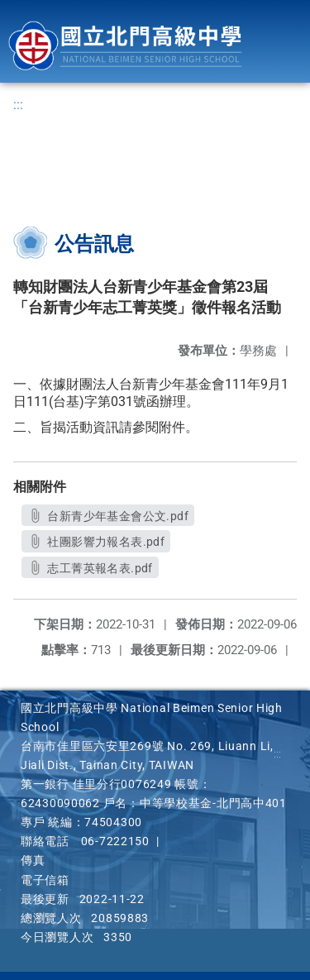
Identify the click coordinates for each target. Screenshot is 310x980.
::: (18, 105)
